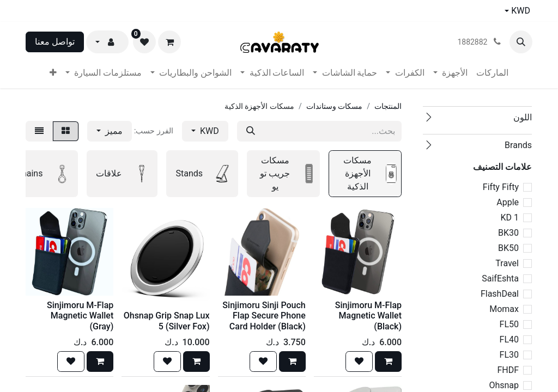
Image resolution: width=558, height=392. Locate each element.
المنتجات (388, 106)
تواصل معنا (55, 42)
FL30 (509, 355)
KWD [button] (208, 131)
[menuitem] (492, 73)
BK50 (508, 248)
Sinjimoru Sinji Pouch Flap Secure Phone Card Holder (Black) (264, 316)
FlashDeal (500, 294)
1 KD (510, 218)
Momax (504, 309)
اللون (523, 117)
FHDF (508, 370)
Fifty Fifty (501, 187)
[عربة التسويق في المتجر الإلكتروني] (169, 42)
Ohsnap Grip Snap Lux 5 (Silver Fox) (167, 321)
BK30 (508, 233)
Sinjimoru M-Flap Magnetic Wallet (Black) (368, 316)
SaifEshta (500, 278)
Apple (508, 202)
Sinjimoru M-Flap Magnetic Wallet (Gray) (80, 316)
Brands (518, 145)
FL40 (509, 339)
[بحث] (251, 131)
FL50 (509, 324)
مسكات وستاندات (334, 106)
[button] (521, 42)
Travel (507, 263)
